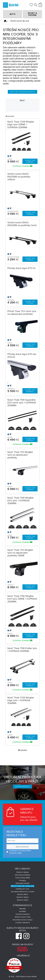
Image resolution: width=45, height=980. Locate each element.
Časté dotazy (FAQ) (23, 878)
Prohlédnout (22, 787)
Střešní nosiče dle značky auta (22, 886)
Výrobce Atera (22, 894)
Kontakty (22, 911)
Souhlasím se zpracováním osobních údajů (19, 852)
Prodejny (23, 880)
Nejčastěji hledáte (23, 883)
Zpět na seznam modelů (22, 92)
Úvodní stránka (5, 21)
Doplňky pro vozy (22, 889)
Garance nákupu (22, 872)
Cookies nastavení (23, 923)
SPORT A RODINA (32, 14)
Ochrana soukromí (23, 914)
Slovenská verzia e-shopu (23, 920)
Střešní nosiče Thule (23, 917)
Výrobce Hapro (23, 900)
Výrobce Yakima (22, 897)
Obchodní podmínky (22, 875)
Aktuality (22, 909)
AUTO (13, 14)
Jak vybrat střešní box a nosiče (23, 892)
